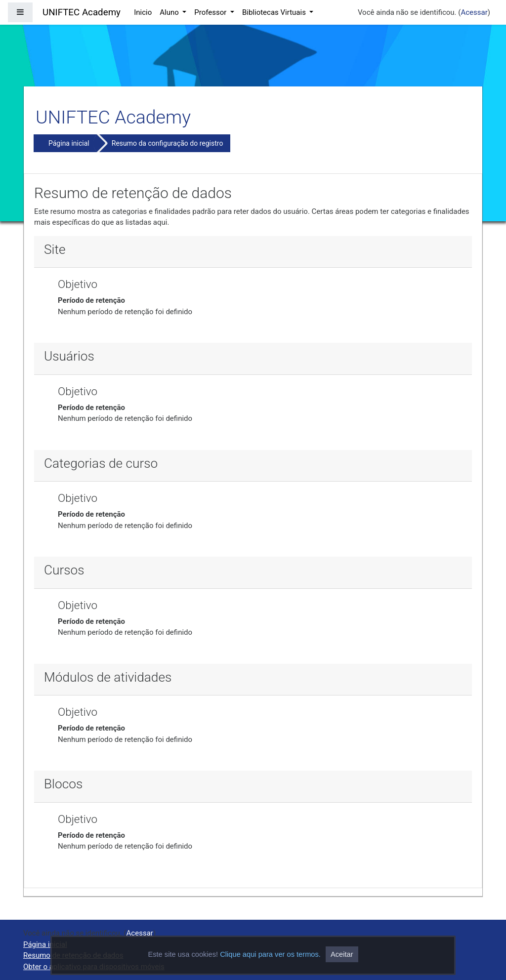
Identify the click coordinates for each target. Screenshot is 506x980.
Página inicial (69, 143)
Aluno (170, 12)
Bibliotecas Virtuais (275, 12)
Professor (211, 12)
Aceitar (342, 954)
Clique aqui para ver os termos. (270, 954)
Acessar (474, 12)
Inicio (143, 12)
